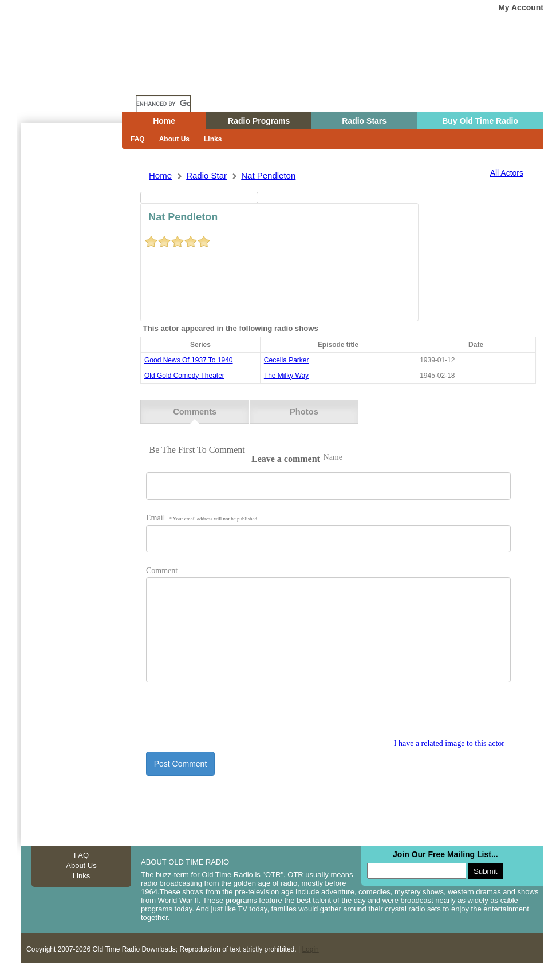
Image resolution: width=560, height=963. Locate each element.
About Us (174, 139)
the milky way (286, 376)
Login (310, 947)
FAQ (138, 139)
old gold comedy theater (184, 376)
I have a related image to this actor (449, 741)
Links (213, 139)
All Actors (507, 173)
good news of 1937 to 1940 (189, 360)
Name (333, 455)
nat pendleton (268, 175)
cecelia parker (287, 360)
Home (77, 82)
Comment (162, 568)
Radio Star (206, 175)
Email (202, 516)
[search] (163, 104)
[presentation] (233, 715)
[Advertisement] (69, 329)
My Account (521, 7)
